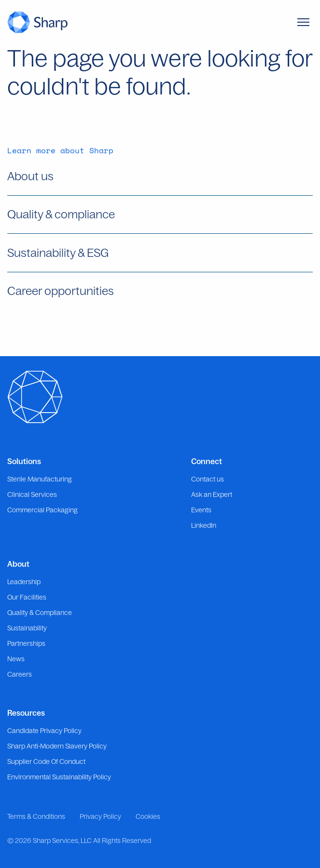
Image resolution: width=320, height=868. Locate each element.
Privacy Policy (100, 816)
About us (30, 176)
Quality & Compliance (40, 613)
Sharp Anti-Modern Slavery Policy (57, 746)
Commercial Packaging (42, 510)
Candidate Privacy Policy (44, 731)
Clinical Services (32, 494)
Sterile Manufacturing (40, 479)
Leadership (24, 582)
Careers (20, 674)
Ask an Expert (212, 494)
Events (201, 510)
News (16, 659)
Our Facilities (27, 597)
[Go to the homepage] (37, 22)
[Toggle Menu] (303, 22)
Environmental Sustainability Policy (59, 777)
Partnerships (26, 643)
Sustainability (27, 628)
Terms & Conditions (36, 816)
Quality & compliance (61, 214)
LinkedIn (204, 525)
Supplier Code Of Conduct (46, 761)
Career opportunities (61, 291)
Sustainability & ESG (58, 253)
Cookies (148, 816)
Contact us (208, 479)
